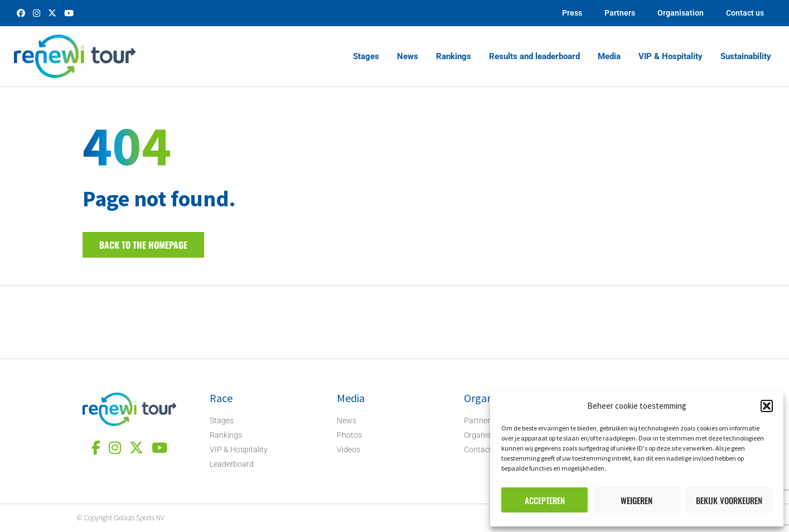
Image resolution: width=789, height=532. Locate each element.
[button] (767, 406)
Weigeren (636, 500)
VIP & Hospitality (671, 56)
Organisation (681, 13)
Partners (620, 13)
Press (572, 13)
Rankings (454, 56)
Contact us (745, 13)
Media (609, 56)
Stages (366, 56)
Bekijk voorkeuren (729, 500)
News (408, 56)
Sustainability (746, 56)
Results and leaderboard (534, 56)
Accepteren (545, 500)
